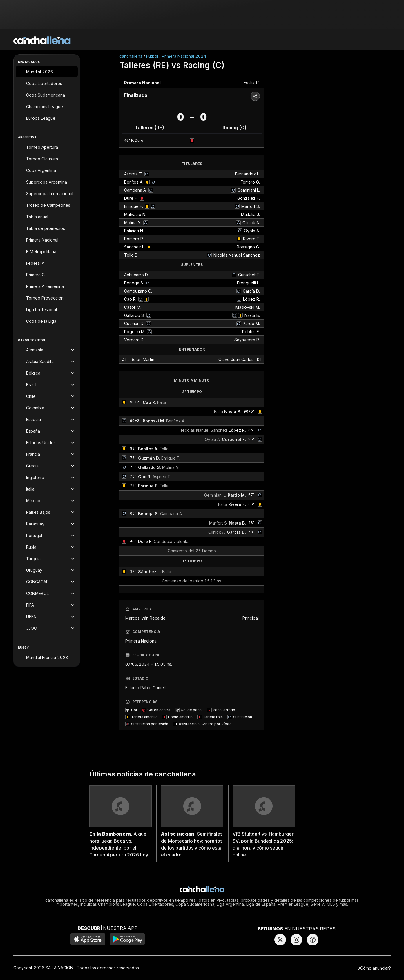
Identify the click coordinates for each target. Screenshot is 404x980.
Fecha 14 (252, 82)
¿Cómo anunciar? (375, 968)
